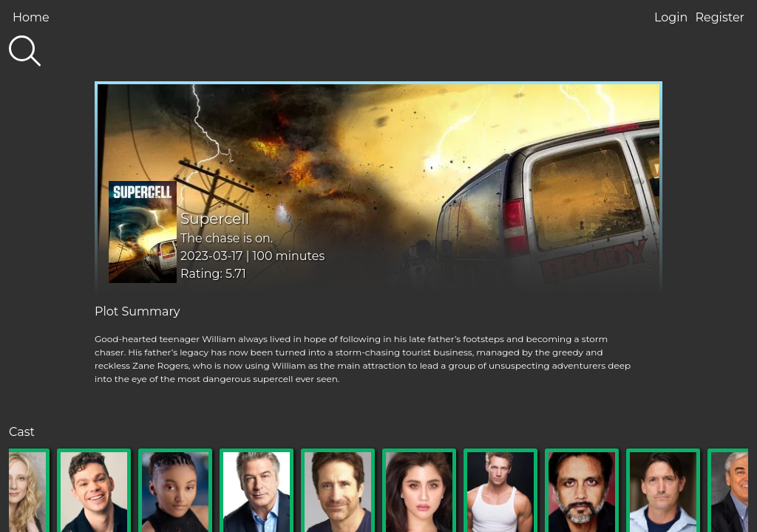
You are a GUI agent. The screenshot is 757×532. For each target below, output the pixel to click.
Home (31, 17)
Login (671, 17)
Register (720, 17)
